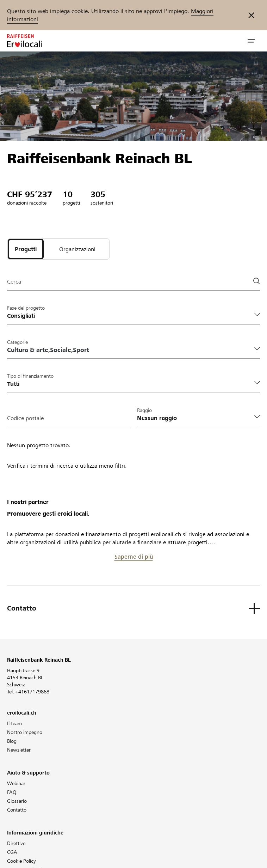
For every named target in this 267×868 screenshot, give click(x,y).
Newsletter (19, 750)
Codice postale (25, 418)
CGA (12, 852)
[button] (251, 41)
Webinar (16, 783)
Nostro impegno (25, 732)
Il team (14, 723)
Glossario (17, 801)
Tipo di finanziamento (30, 376)
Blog (12, 741)
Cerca (14, 282)
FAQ (12, 792)
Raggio (144, 410)
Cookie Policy (21, 861)
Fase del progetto (26, 308)
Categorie (17, 342)
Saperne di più (134, 557)
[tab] (26, 249)
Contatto (17, 810)
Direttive (16, 843)
